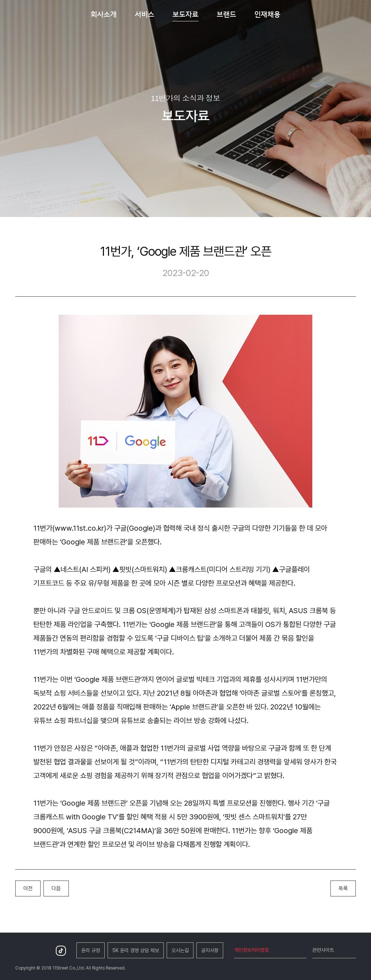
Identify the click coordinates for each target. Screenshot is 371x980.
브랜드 (226, 14)
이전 (28, 888)
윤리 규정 (91, 950)
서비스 (145, 14)
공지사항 (210, 950)
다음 (56, 888)
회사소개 (104, 14)
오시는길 (180, 950)
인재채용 (267, 14)
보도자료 (185, 14)
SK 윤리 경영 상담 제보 (136, 950)
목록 (343, 888)
